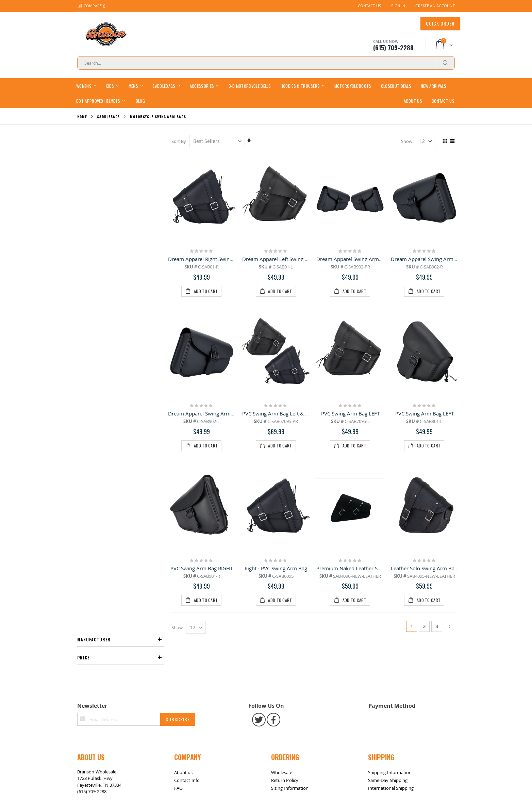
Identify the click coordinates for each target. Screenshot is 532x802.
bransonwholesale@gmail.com (109, 616)
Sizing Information (290, 599)
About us (184, 583)
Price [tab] (83, 159)
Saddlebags (108, 117)
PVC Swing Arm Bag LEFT (350, 341)
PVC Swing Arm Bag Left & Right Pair (285, 341)
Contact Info (187, 591)
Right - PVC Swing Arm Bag (276, 422)
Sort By (179, 141)
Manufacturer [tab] (94, 141)
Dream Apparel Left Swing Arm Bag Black (291, 259)
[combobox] (266, 63)
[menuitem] (140, 101)
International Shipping (391, 599)
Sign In (398, 6)
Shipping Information (390, 583)
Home (82, 117)
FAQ (178, 599)
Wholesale (282, 583)
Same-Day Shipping (388, 591)
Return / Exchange (122, 642)
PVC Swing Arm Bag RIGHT (202, 422)
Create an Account (435, 6)
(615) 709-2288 (92, 602)
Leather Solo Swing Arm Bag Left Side (435, 422)
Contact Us (370, 6)
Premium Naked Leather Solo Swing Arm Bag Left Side (380, 422)
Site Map (90, 642)
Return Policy (285, 591)
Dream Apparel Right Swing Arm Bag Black (218, 259)
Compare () (91, 6)
